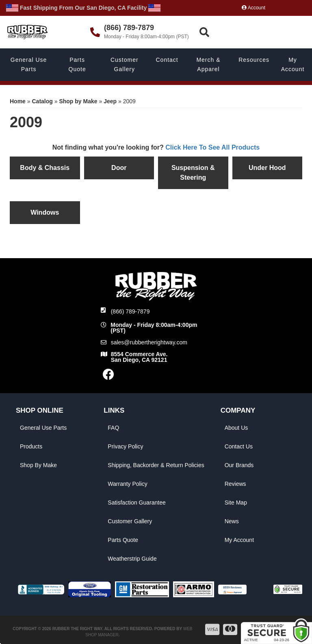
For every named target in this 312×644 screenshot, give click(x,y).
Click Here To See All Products (212, 147)
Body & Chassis (45, 168)
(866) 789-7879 (130, 311)
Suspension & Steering (193, 173)
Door (119, 168)
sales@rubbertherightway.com (149, 342)
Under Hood (267, 168)
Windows (45, 212)
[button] (255, 32)
